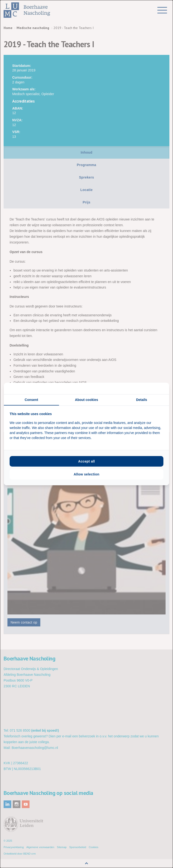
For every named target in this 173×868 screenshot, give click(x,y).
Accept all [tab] (87, 461)
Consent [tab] (31, 400)
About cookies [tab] (86, 400)
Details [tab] (142, 400)
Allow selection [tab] (86, 474)
